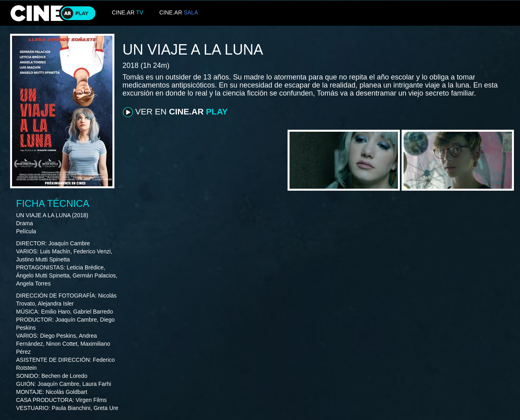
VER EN (175, 112)
